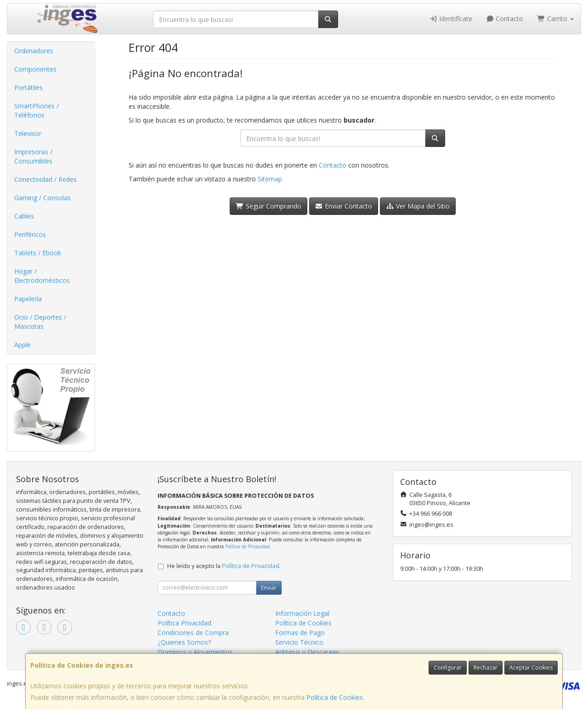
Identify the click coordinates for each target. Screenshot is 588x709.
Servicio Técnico (299, 642)
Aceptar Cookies (531, 667)
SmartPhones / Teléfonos (37, 110)
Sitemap (270, 179)
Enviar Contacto (344, 206)
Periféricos (30, 234)
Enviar (269, 588)
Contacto (505, 19)
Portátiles (28, 87)
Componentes (35, 69)
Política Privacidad (184, 623)
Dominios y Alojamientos (195, 652)
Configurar (448, 667)
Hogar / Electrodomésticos (42, 276)
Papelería (28, 299)
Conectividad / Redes (45, 179)
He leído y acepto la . (224, 566)
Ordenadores (34, 51)
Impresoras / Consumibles (33, 156)
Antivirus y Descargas (307, 652)
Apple (23, 345)
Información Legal (302, 613)
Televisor (28, 133)
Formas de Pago (300, 633)
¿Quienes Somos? (184, 642)
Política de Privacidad (247, 546)
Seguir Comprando (269, 206)
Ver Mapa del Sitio (418, 206)
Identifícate (451, 19)
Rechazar (486, 667)
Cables (24, 216)
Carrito (555, 19)
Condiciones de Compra (193, 633)
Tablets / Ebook (38, 253)
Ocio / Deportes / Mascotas (40, 322)
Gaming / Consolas (42, 198)
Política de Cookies (335, 697)
